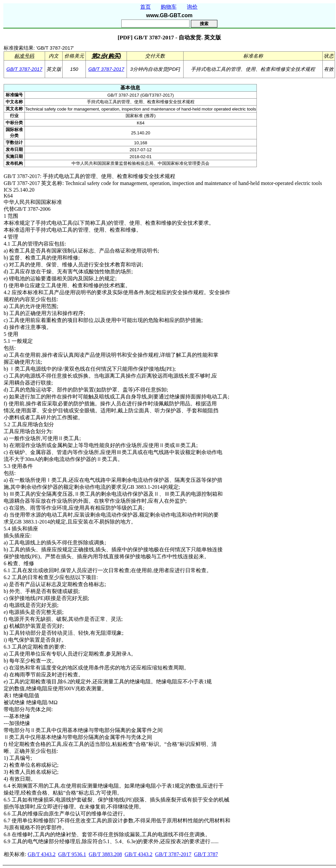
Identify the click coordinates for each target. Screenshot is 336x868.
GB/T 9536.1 (72, 854)
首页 (145, 7)
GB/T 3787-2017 (24, 69)
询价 (192, 7)
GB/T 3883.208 (105, 854)
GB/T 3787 (206, 854)
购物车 (169, 7)
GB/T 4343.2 (41, 854)
